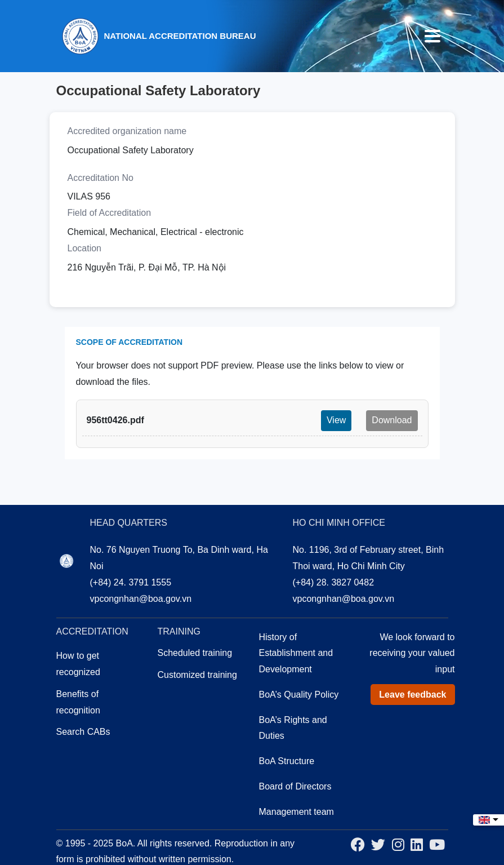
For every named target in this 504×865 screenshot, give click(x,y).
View (336, 420)
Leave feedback (412, 695)
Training (179, 631)
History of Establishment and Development (296, 653)
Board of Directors (295, 786)
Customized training (197, 675)
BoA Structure (287, 761)
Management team (296, 812)
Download (392, 420)
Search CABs (83, 732)
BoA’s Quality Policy (299, 695)
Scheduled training (195, 653)
